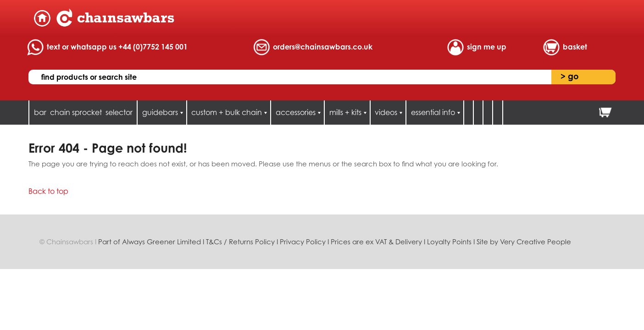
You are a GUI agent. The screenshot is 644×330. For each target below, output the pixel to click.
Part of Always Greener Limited (150, 242)
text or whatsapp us (117, 47)
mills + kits (345, 112)
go (570, 76)
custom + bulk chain (227, 112)
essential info (433, 112)
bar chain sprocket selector (83, 112)
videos (386, 112)
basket (575, 47)
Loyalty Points (449, 242)
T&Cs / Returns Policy (240, 242)
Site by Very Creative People (524, 242)
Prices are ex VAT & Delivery (376, 242)
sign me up (487, 47)
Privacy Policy (303, 242)
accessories (296, 112)
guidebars (160, 112)
